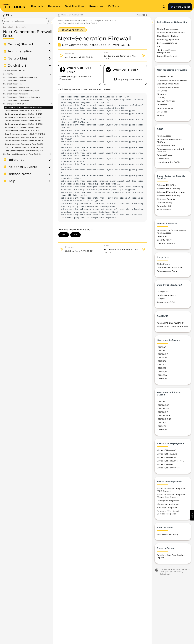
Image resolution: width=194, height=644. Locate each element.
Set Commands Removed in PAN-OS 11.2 (23, 131)
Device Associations (167, 44)
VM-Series (162, 112)
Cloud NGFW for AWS (168, 84)
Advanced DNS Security (169, 196)
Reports (161, 300)
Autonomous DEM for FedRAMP (173, 327)
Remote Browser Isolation (170, 268)
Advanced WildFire (166, 186)
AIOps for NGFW (165, 77)
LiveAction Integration (168, 505)
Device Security (165, 203)
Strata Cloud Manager (167, 30)
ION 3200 (162, 365)
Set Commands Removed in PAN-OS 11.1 (23, 111)
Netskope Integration (167, 508)
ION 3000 (162, 362)
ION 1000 (161, 348)
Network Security (172, 570)
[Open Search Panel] (165, 7)
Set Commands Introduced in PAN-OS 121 (23, 114)
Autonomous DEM (166, 303)
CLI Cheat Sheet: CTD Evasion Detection (21, 97)
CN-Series (162, 92)
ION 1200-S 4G (164, 416)
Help (11, 181)
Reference (16, 160)
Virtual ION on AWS (167, 451)
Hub (159, 47)
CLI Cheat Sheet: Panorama (15, 94)
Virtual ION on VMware (168, 469)
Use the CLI (8, 74)
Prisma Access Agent (167, 272)
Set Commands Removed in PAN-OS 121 (23, 117)
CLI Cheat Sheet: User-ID (14, 80)
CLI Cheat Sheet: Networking (16, 87)
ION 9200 (162, 379)
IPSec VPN (162, 237)
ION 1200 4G (163, 406)
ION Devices (163, 159)
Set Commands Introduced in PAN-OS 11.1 (23, 107)
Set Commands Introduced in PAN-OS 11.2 (24, 124)
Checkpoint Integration (168, 501)
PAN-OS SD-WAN (166, 102)
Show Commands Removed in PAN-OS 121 (24, 144)
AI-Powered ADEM (166, 146)
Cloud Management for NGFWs (172, 81)
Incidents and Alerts (167, 296)
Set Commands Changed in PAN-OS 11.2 (23, 127)
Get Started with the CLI (14, 70)
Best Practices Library (168, 535)
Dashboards (163, 293)
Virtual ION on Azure (167, 455)
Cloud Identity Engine (167, 37)
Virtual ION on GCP (166, 458)
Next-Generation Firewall (77, 21)
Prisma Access (164, 137)
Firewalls (161, 95)
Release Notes (20, 174)
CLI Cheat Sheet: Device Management (20, 77)
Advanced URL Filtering (168, 189)
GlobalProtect (164, 265)
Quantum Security (166, 244)
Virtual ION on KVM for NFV (171, 461)
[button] (192, 515)
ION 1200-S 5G (164, 420)
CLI (161, 570)
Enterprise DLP (164, 207)
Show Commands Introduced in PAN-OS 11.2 (25, 134)
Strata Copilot (180, 7)
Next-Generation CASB (168, 163)
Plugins (160, 116)
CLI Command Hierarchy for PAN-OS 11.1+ (22, 154)
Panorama (162, 105)
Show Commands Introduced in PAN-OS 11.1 (24, 141)
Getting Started (20, 44)
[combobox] (25, 21)
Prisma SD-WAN (165, 156)
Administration (20, 51)
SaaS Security (164, 210)
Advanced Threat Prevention (171, 193)
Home (60, 21)
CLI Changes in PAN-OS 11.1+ (16, 104)
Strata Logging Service (168, 40)
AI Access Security (166, 200)
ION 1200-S (162, 355)
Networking (17, 58)
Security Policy (164, 241)
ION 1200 (161, 351)
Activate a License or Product (171, 33)
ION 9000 (162, 376)
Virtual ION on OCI (166, 465)
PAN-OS (161, 99)
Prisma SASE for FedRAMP (170, 324)
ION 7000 (162, 372)
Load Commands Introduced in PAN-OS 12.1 (24, 147)
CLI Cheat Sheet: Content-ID (16, 100)
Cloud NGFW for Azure (168, 88)
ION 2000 (162, 358)
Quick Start (17, 66)
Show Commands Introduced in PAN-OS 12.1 (25, 121)
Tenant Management (167, 57)
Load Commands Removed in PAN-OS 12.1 (24, 151)
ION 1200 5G (163, 409)
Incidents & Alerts (22, 167)
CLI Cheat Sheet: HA (12, 84)
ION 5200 (162, 369)
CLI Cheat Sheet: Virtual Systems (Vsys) (21, 90)
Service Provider (165, 109)
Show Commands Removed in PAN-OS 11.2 (24, 137)
